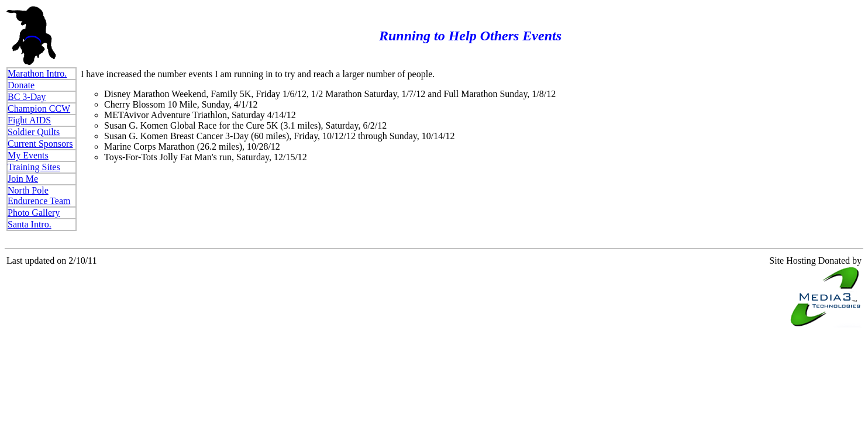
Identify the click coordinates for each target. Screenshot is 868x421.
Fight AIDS (29, 120)
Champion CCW (39, 108)
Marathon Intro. (37, 73)
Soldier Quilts (34, 132)
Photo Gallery (34, 213)
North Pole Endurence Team (39, 196)
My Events (28, 155)
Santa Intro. (30, 224)
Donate (21, 85)
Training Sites (34, 167)
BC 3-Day (27, 97)
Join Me (23, 179)
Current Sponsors (40, 144)
